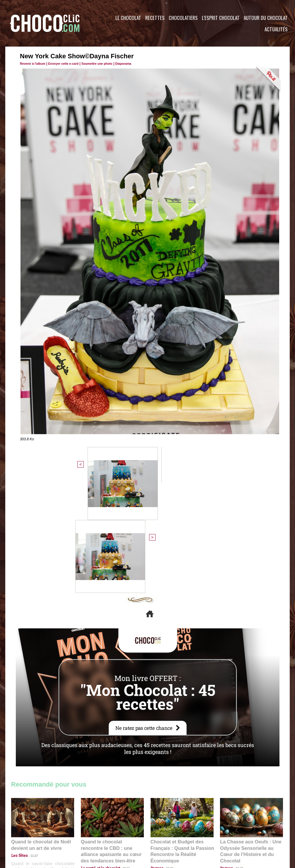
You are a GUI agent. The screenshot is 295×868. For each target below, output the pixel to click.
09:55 (122, 750)
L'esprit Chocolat (221, 18)
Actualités (276, 29)
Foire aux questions (237, 833)
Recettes (155, 18)
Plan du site (164, 833)
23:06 (168, 756)
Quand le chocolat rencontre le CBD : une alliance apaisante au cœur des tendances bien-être (112, 737)
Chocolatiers (183, 18)
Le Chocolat (128, 18)
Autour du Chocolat (266, 18)
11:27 (31, 744)
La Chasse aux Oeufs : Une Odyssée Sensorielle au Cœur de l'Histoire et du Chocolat (249, 737)
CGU (89, 833)
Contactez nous (29, 833)
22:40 (237, 750)
